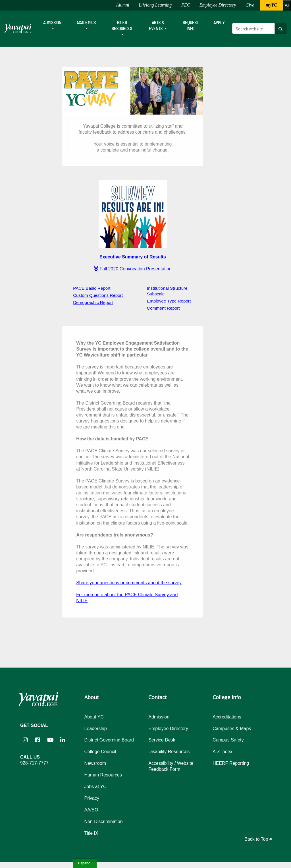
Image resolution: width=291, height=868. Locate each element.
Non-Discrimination (104, 822)
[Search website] (253, 28)
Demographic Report (93, 302)
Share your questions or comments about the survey (129, 583)
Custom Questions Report (98, 295)
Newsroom (95, 763)
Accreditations (227, 717)
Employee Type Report (169, 301)
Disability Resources (169, 752)
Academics (86, 22)
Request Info (191, 25)
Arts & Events (157, 25)
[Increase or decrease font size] (287, 5)
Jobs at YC (95, 787)
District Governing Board (109, 740)
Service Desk (162, 740)
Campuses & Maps (232, 729)
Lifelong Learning (155, 5)
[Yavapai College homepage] (18, 29)
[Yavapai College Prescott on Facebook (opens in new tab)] (38, 740)
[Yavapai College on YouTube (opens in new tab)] (50, 740)
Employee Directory (218, 5)
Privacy (92, 798)
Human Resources (103, 775)
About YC (94, 717)
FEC (186, 5)
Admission (52, 22)
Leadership (96, 729)
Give (250, 5)
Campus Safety (228, 740)
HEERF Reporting (231, 763)
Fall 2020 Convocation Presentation (133, 269)
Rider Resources (122, 25)
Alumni (122, 5)
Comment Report (163, 308)
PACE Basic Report (92, 288)
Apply (219, 22)
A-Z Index (222, 752)
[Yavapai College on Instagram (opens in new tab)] (25, 740)
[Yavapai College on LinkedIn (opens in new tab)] (63, 740)
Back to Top (258, 839)
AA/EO (91, 810)
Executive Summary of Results (133, 257)
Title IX (91, 833)
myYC (271, 5)
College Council (100, 752)
